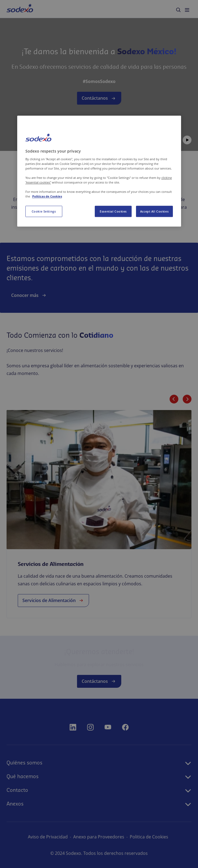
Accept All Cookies (154, 211)
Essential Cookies (113, 211)
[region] (99, 171)
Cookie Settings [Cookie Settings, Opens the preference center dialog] (44, 211)
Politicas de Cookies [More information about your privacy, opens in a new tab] (47, 197)
